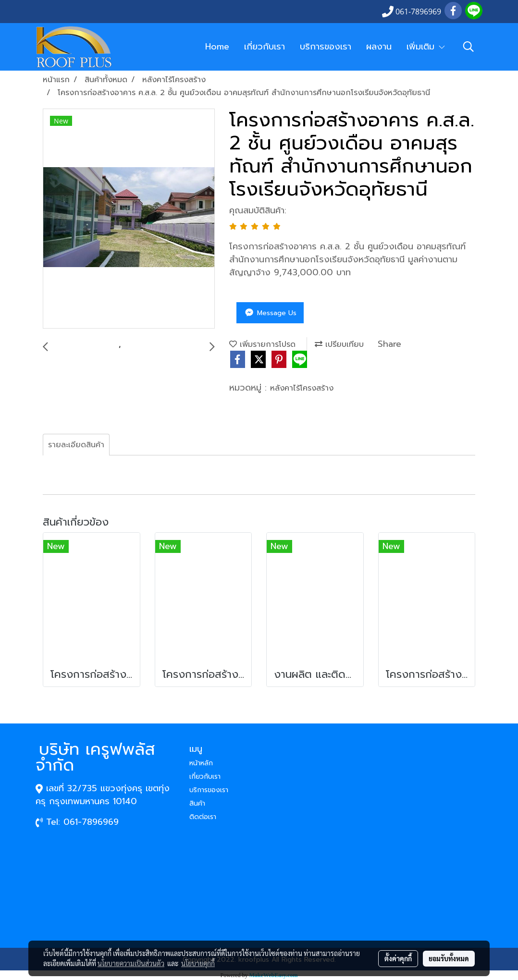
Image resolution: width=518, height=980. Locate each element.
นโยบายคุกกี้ (198, 963)
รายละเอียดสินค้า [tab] (76, 445)
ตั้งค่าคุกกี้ (398, 958)
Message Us (270, 313)
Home (217, 47)
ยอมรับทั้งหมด (449, 958)
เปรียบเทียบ (339, 344)
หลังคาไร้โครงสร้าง (302, 388)
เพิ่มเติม (426, 47)
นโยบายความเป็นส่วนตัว (131, 963)
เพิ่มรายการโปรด (262, 344)
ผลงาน (379, 47)
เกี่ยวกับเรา (265, 47)
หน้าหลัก (201, 763)
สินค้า (197, 803)
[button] (469, 47)
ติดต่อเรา (203, 817)
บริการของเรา (326, 47)
